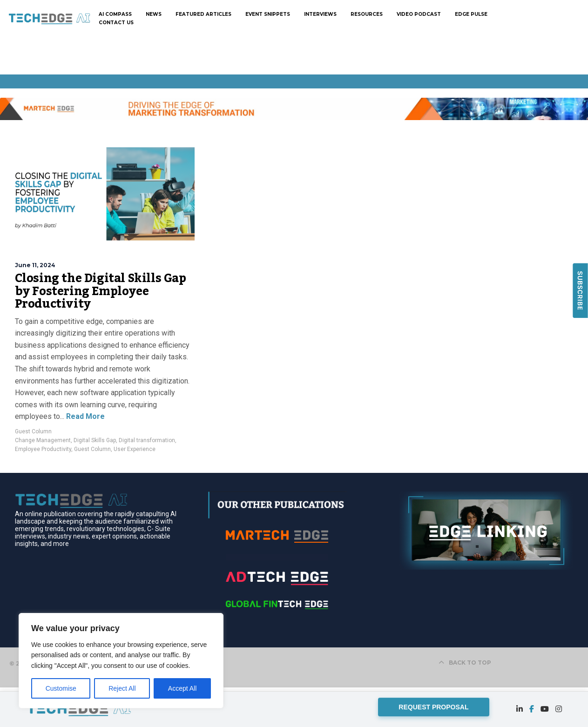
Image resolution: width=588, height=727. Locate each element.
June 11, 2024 (35, 265)
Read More (84, 416)
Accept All (182, 688)
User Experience (135, 449)
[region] (121, 661)
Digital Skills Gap (95, 440)
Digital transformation (147, 440)
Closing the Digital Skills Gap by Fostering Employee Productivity (101, 291)
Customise (61, 688)
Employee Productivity (43, 449)
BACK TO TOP (465, 663)
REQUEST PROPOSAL (433, 707)
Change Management (43, 440)
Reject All (122, 688)
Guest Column (33, 431)
